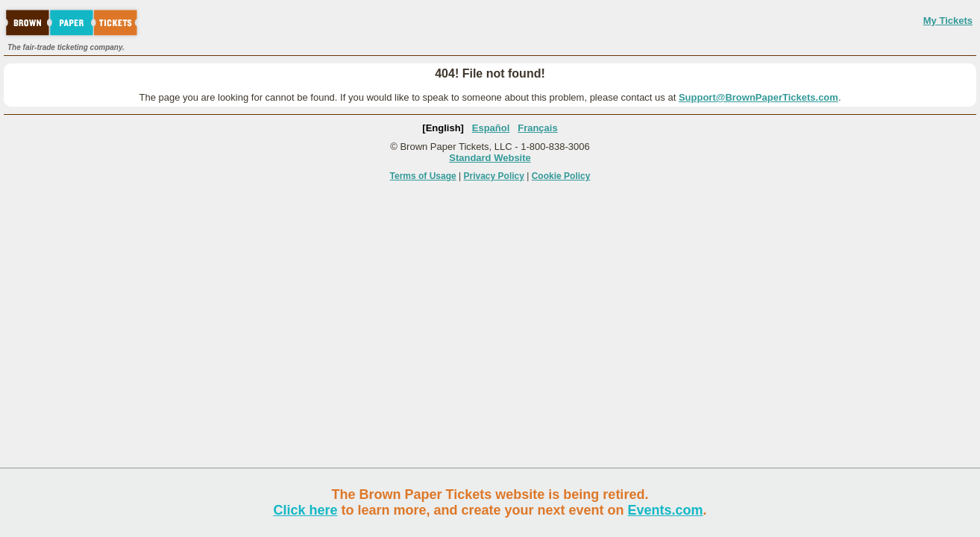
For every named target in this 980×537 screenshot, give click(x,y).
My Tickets (948, 21)
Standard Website (490, 158)
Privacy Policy (494, 176)
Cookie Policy (561, 176)
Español (491, 128)
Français (537, 128)
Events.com (666, 510)
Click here (305, 510)
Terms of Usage (423, 176)
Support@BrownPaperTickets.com (758, 97)
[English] (443, 128)
